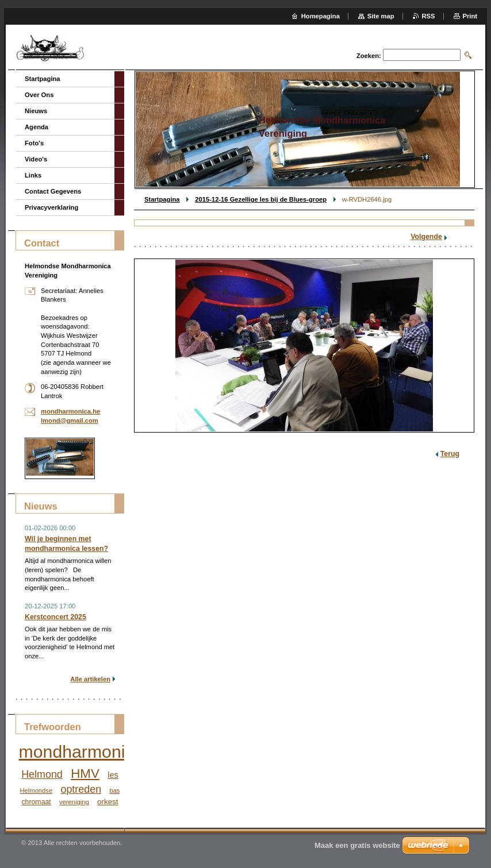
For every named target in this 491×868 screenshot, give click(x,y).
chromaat (36, 802)
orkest (108, 802)
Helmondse (37, 790)
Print (470, 16)
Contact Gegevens (53, 191)
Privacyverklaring (51, 207)
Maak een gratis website (357, 845)
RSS (429, 16)
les (113, 775)
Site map (381, 16)
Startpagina (162, 199)
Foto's (34, 143)
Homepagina (321, 16)
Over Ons (39, 95)
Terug (450, 454)
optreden (81, 789)
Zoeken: (369, 56)
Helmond (42, 774)
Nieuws (36, 111)
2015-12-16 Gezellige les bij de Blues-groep (261, 199)
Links (33, 175)
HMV (85, 774)
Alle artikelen (90, 679)
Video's (36, 159)
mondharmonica (81, 752)
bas (114, 790)
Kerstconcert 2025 (55, 617)
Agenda (37, 127)
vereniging (74, 802)
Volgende (426, 237)
